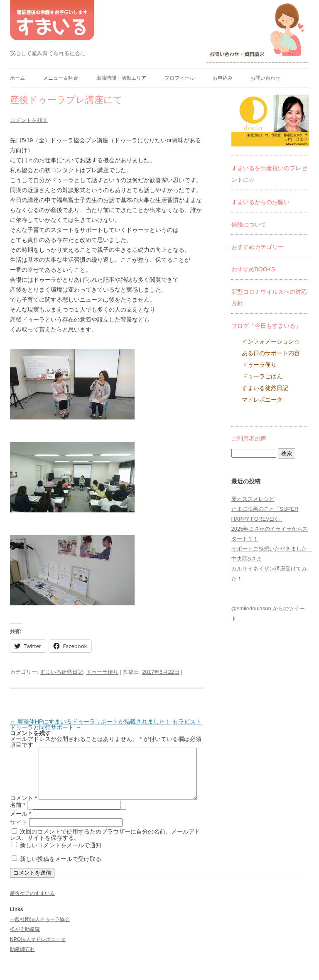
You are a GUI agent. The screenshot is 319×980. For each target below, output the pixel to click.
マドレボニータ (262, 400)
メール (21, 829)
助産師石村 (22, 965)
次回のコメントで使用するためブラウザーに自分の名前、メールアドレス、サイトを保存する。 (105, 850)
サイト (19, 838)
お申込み (223, 78)
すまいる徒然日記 (61, 672)
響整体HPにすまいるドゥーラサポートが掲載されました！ (90, 722)
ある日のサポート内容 (271, 353)
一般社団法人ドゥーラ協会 (40, 935)
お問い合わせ (265, 78)
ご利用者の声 (249, 439)
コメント (23, 751)
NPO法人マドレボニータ (38, 955)
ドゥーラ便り (102, 672)
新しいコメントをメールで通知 (61, 861)
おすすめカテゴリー (258, 247)
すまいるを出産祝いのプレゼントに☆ (269, 174)
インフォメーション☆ (271, 341)
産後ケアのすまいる (32, 909)
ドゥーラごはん (262, 376)
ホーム (17, 78)
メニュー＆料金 (61, 78)
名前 (18, 821)
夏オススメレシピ (253, 499)
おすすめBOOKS (253, 269)
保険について (249, 224)
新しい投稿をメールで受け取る (61, 875)
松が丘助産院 (25, 945)
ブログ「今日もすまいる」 (266, 326)
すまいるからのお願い (260, 202)
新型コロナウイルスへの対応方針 (269, 297)
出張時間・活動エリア (121, 78)
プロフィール (179, 78)
